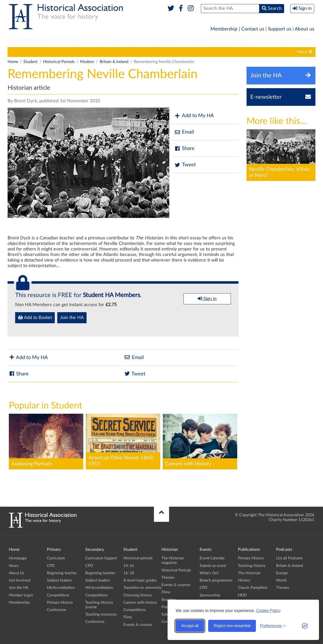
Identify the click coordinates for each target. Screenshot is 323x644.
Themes (168, 578)
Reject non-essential (232, 626)
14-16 (54, 52)
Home (13, 62)
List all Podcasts (289, 558)
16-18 (72, 52)
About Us (17, 573)
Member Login (21, 595)
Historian (184, 42)
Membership (224, 29)
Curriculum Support (101, 558)
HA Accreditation (61, 588)
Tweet (185, 165)
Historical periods (26, 52)
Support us (280, 29)
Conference (57, 610)
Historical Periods (59, 62)
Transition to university (148, 52)
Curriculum (56, 558)
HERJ (242, 595)
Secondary (59, 42)
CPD (51, 566)
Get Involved (20, 580)
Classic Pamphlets (253, 588)
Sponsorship (210, 595)
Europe (282, 573)
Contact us (253, 29)
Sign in (207, 299)
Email (184, 132)
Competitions (269, 52)
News (14, 566)
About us (304, 29)
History (244, 580)
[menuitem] (23, 42)
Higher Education (139, 42)
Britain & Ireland (114, 62)
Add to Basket (35, 317)
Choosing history (191, 52)
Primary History (60, 603)
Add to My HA (194, 116)
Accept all (190, 626)
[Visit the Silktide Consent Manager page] (305, 626)
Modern (87, 62)
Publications (223, 42)
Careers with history (232, 52)
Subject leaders (59, 580)
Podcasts (262, 42)
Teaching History (252, 566)
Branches (298, 42)
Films (128, 617)
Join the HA (72, 318)
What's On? (209, 573)
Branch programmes (216, 580)
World (281, 580)
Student (95, 42)
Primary (23, 42)
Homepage (18, 558)
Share (184, 149)
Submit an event (213, 566)
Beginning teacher (62, 573)
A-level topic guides (103, 52)
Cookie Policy (268, 611)
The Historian (249, 573)
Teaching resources (101, 614)
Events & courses (138, 625)
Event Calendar (212, 558)
